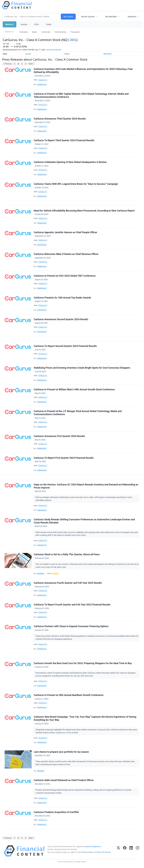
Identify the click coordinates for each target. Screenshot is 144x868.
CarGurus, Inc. (43, 80)
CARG (72, 40)
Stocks (24, 24)
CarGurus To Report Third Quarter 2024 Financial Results (64, 140)
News (34, 32)
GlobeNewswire (42, 85)
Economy (55, 574)
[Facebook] (125, 851)
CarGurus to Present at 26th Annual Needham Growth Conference (69, 695)
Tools (48, 24)
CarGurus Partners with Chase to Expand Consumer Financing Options (71, 626)
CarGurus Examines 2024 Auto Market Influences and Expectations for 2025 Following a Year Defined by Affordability (83, 71)
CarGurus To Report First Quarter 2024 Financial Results (64, 458)
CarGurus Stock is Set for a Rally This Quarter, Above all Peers (67, 554)
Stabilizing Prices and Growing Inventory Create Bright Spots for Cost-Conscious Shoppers (82, 368)
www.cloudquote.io (93, 846)
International (60, 32)
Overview (24, 32)
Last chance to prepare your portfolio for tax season (61, 752)
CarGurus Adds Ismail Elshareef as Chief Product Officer (64, 780)
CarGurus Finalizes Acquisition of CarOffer (56, 812)
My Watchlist (111, 17)
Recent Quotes (88, 17)
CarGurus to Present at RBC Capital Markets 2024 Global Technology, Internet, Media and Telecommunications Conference (81, 95)
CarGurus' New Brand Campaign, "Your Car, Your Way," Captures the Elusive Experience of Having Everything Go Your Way (85, 718)
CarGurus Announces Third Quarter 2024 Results (60, 119)
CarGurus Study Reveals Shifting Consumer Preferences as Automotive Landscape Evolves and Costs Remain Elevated (84, 521)
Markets (10, 24)
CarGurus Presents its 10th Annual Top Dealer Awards (62, 298)
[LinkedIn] (131, 851)
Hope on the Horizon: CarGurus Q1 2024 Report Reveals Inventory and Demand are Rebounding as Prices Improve (86, 486)
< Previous (7, 64)
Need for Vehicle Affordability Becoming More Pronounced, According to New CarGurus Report (84, 211)
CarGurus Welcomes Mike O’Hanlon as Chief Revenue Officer (66, 254)
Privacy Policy (87, 852)
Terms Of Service (103, 852)
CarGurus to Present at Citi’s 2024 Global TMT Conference (65, 276)
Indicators (132, 17)
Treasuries (75, 32)
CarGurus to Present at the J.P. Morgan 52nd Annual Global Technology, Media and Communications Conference (78, 413)
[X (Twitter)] (118, 851)
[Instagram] (137, 851)
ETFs (37, 24)
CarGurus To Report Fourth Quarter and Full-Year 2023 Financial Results (72, 605)
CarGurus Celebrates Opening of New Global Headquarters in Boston (70, 162)
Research (108, 54)
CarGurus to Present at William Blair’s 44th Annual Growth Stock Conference (74, 389)
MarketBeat (41, 574)
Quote (28, 54)
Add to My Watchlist (58, 50)
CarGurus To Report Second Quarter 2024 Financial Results (65, 346)
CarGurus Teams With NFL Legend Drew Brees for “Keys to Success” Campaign (76, 184)
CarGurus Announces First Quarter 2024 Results (59, 436)
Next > (31, 64)
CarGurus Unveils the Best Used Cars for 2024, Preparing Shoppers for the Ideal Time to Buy (83, 663)
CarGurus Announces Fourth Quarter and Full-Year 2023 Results (68, 583)
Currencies (46, 32)
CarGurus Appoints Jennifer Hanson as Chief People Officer (65, 232)
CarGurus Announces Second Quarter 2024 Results (61, 319)
